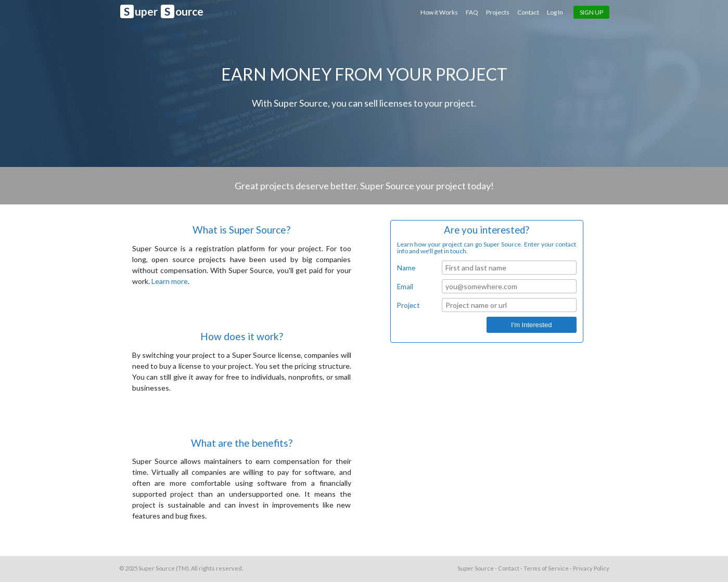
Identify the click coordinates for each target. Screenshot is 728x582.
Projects (498, 12)
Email (405, 287)
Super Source (157, 568)
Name (406, 268)
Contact (528, 12)
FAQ (472, 12)
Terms (546, 568)
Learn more (170, 281)
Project (408, 305)
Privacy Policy (591, 568)
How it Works (440, 12)
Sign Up (591, 12)
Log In (555, 12)
